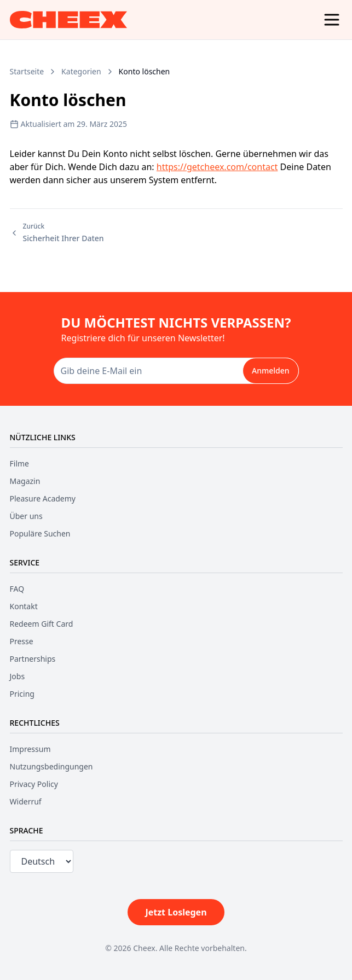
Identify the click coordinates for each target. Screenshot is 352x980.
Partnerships (33, 659)
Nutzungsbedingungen (51, 766)
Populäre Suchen (40, 533)
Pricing (22, 694)
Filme (19, 463)
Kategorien (81, 71)
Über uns (26, 516)
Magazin (25, 481)
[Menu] (332, 20)
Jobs (18, 676)
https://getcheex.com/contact (217, 167)
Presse (22, 641)
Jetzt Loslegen (176, 912)
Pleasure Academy (43, 498)
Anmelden (271, 371)
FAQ (17, 589)
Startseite (27, 71)
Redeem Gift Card (42, 624)
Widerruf (26, 801)
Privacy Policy (34, 784)
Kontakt (24, 606)
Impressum (30, 749)
